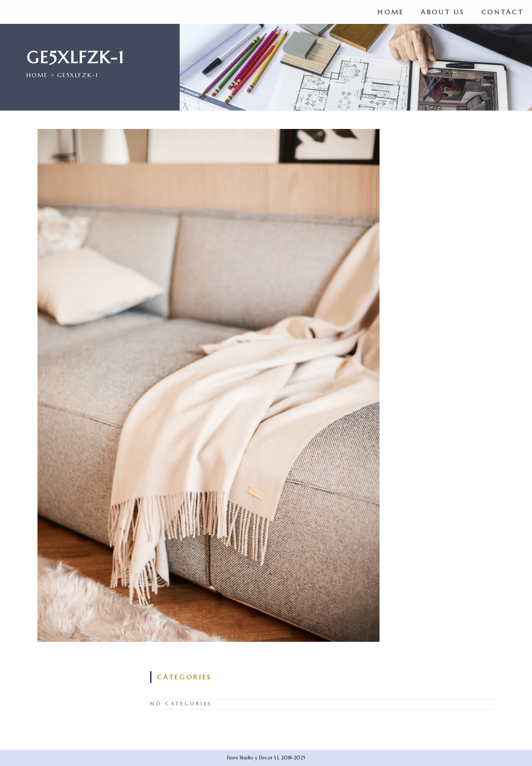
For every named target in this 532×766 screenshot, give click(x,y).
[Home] (37, 75)
